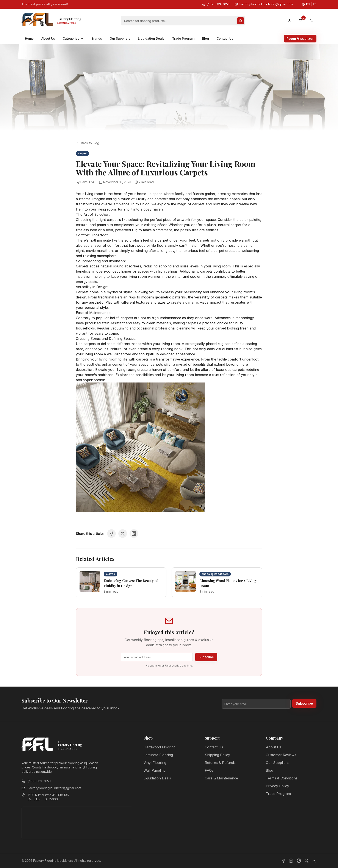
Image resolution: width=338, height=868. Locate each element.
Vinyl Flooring (155, 763)
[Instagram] (291, 861)
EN (308, 4)
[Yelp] (314, 861)
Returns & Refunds (220, 763)
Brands (97, 38)
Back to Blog (88, 143)
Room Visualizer (300, 39)
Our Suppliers (120, 38)
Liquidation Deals (151, 38)
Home (29, 38)
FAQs (209, 770)
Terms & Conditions (282, 778)
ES (315, 4)
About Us (48, 38)
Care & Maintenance (221, 778)
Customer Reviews (281, 755)
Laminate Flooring (158, 755)
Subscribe (206, 657)
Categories (73, 38)
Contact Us (225, 38)
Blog (206, 38)
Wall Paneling (155, 770)
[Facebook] (283, 861)
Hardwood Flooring (160, 747)
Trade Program (183, 38)
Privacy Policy (277, 786)
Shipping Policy (217, 755)
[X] (307, 861)
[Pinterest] (299, 861)
